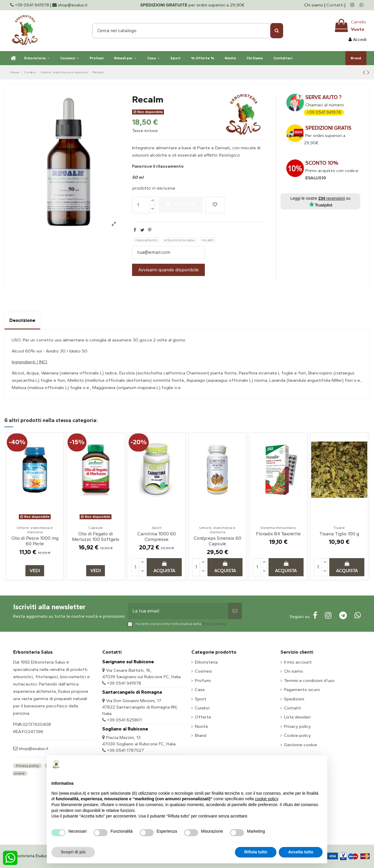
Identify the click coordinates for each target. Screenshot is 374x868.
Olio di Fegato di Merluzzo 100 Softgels (96, 537)
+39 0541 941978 (324, 112)
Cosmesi (203, 671)
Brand (201, 735)
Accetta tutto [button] (301, 852)
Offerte (203, 717)
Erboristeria (206, 662)
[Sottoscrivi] (235, 611)
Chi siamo (314, 5)
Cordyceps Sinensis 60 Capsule (218, 541)
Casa (200, 690)
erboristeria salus (180, 240)
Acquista (181, 204)
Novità (201, 726)
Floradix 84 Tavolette (278, 534)
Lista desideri (297, 717)
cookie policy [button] (266, 799)
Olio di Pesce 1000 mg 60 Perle (35, 541)
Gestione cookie (301, 745)
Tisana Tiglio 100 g (339, 534)
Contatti (335, 5)
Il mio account (298, 662)
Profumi (203, 680)
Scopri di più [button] (73, 852)
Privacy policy (214, 624)
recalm (208, 240)
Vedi (35, 571)
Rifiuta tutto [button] (256, 852)
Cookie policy (297, 735)
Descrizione (22, 320)
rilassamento (146, 240)
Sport (201, 699)
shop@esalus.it (33, 749)
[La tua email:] (178, 611)
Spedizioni (294, 699)
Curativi (202, 708)
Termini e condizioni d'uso (309, 680)
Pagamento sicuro (302, 690)
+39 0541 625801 (124, 720)
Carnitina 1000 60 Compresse (157, 537)
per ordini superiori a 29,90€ (192, 5)
